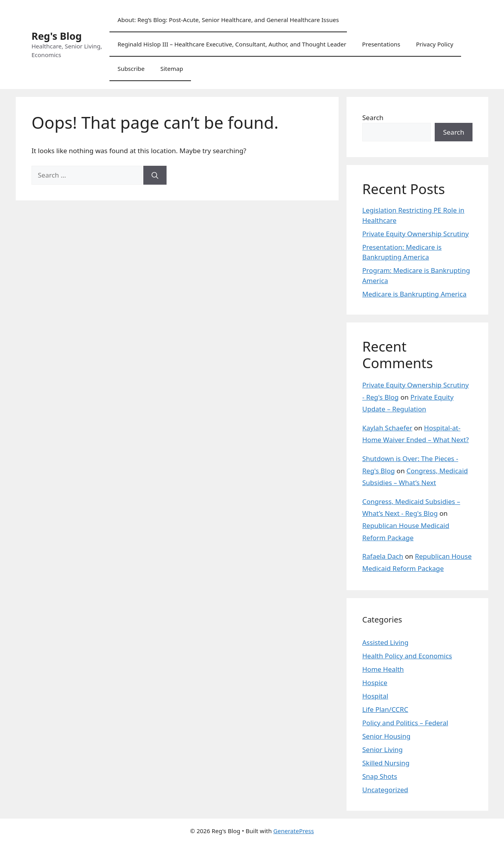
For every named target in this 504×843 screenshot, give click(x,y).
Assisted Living (385, 642)
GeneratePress (294, 831)
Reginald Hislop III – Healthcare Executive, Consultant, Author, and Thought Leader (232, 44)
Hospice (375, 683)
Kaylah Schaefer (387, 428)
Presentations (381, 44)
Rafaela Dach (383, 556)
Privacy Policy (435, 44)
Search (373, 118)
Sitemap (172, 69)
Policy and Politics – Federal (405, 723)
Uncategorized (385, 790)
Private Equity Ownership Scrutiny (415, 234)
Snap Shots (380, 776)
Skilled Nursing (386, 763)
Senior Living (383, 749)
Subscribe (131, 69)
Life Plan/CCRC (385, 709)
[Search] (155, 175)
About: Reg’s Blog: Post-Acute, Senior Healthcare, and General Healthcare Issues (228, 20)
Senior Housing (386, 736)
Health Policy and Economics (407, 656)
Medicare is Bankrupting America (414, 294)
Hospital (375, 696)
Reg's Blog (57, 36)
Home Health (383, 669)
